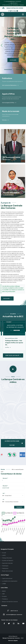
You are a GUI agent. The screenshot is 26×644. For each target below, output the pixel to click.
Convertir (19, 507)
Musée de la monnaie (7, 571)
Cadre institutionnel (7, 578)
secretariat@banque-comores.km (12, 1)
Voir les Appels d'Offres (9, 103)
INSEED (3, 591)
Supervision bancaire (7, 563)
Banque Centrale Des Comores (9, 602)
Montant (5, 478)
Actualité (9, 322)
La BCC (3, 555)
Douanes (4, 596)
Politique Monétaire (6, 558)
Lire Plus (8, 347)
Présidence (4, 599)
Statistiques (5, 566)
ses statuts (16, 215)
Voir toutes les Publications (10, 85)
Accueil (3, 553)
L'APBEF (3, 584)
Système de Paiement (7, 561)
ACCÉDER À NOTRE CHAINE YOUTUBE (14, 443)
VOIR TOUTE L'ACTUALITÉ (13, 355)
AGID (3, 594)
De (4, 493)
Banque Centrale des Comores (11, 638)
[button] (2, 45)
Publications (5, 568)
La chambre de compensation (9, 581)
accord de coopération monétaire (9, 217)
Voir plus (5, 120)
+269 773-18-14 (13, 3)
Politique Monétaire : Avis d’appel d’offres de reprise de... (14, 343)
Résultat (5, 486)
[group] (10, 69)
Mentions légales (13, 641)
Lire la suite (13, 60)
